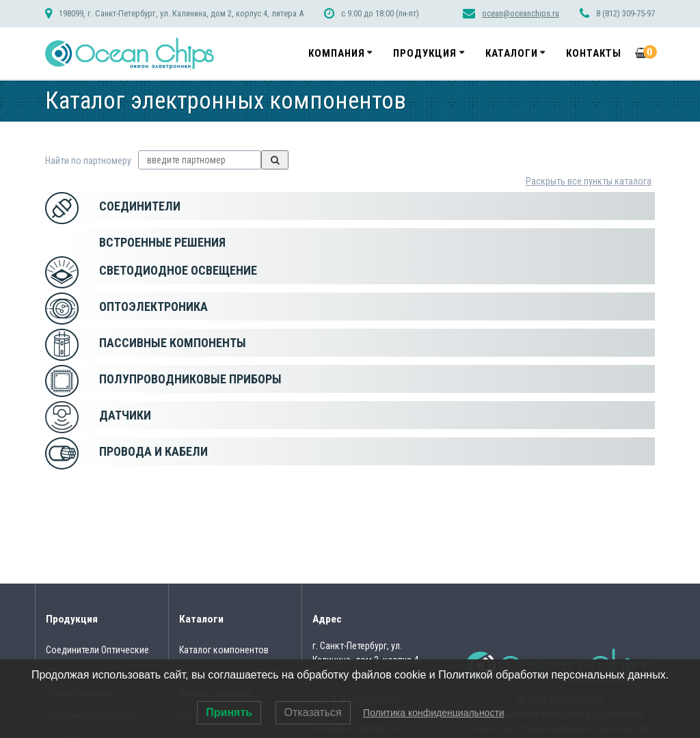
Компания (337, 53)
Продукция (425, 53)
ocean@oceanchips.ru (521, 13)
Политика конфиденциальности (434, 713)
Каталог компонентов (224, 650)
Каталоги (512, 53)
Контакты (594, 53)
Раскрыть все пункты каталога (589, 181)
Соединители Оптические (97, 650)
